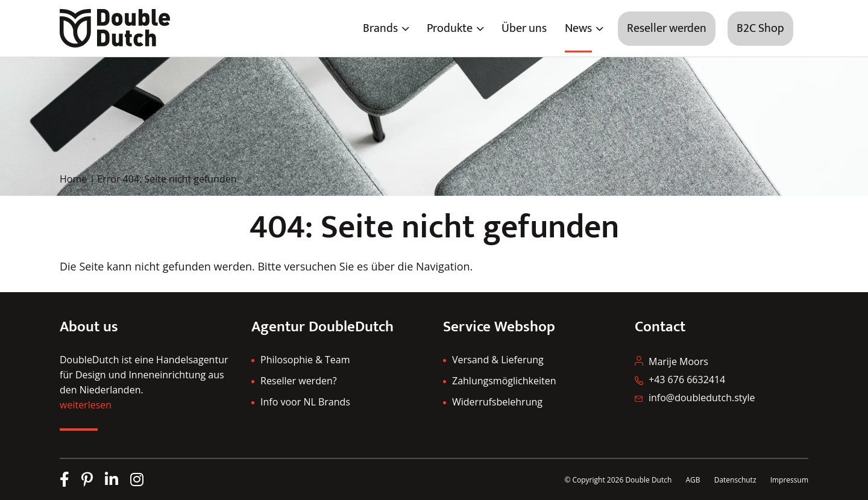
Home (73, 179)
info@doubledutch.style (702, 398)
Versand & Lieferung (498, 360)
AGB (693, 480)
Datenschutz (736, 480)
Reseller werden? (299, 381)
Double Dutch (648, 480)
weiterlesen (86, 405)
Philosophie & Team (305, 360)
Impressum (789, 480)
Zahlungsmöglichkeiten (504, 381)
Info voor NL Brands (305, 402)
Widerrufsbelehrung (497, 402)
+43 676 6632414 (687, 380)
